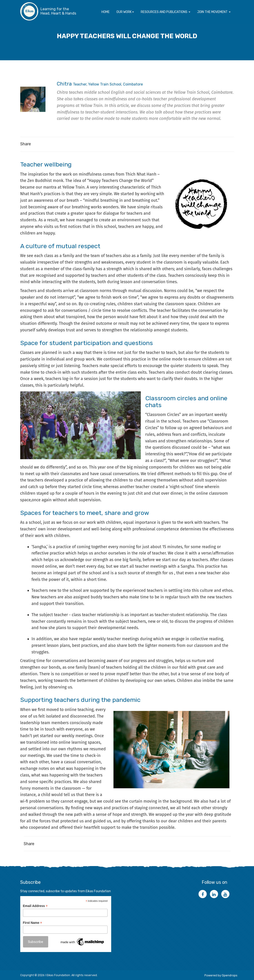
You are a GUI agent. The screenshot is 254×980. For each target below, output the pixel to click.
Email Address (35, 906)
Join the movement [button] (214, 12)
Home (106, 12)
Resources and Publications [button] (166, 12)
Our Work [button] (125, 12)
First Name (33, 923)
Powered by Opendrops (221, 975)
